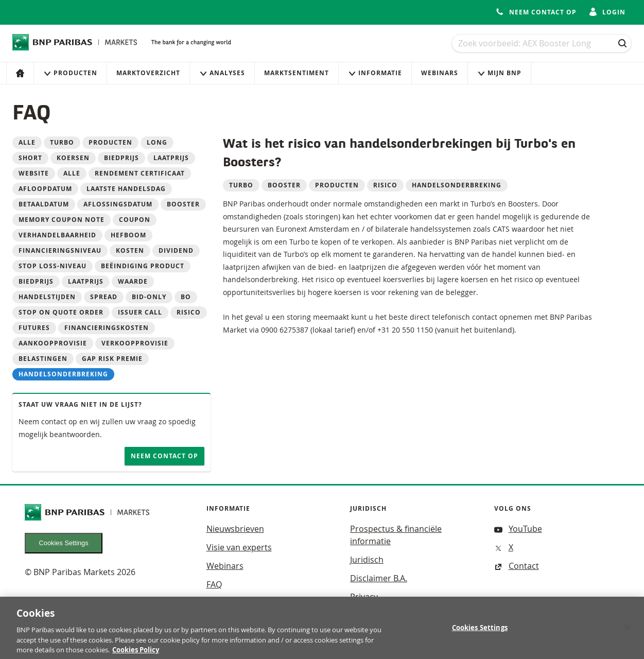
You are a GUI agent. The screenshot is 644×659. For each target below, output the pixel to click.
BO (186, 297)
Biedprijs (36, 281)
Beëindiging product (143, 266)
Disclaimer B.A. (379, 578)
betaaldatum (44, 204)
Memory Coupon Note (62, 220)
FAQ (214, 584)
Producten (70, 73)
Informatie (375, 73)
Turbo (62, 142)
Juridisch (367, 560)
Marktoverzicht (148, 73)
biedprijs (121, 158)
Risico (189, 312)
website (34, 173)
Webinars (440, 73)
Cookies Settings (64, 543)
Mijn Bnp (499, 73)
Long (157, 142)
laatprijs (171, 158)
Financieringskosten (107, 328)
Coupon (135, 220)
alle (72, 173)
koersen (73, 158)
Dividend (176, 250)
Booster (183, 204)
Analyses (222, 73)
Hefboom (128, 235)
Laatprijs (86, 281)
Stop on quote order (61, 312)
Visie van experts (239, 547)
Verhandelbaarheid (57, 235)
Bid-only (149, 297)
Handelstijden (47, 297)
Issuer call (140, 312)
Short (30, 158)
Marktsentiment (297, 73)
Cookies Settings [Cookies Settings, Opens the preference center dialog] (480, 632)
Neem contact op (164, 456)
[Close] (628, 632)
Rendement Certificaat (140, 173)
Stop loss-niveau (53, 266)
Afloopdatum (45, 189)
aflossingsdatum (118, 204)
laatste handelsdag (126, 189)
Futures (34, 328)
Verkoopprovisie (135, 343)
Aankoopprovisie (53, 343)
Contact (517, 566)
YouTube (518, 529)
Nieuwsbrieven (235, 529)
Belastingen (43, 359)
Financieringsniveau (60, 250)
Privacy (364, 597)
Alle (27, 142)
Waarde (133, 281)
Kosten (130, 250)
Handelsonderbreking (63, 374)
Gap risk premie (112, 359)
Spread (104, 297)
